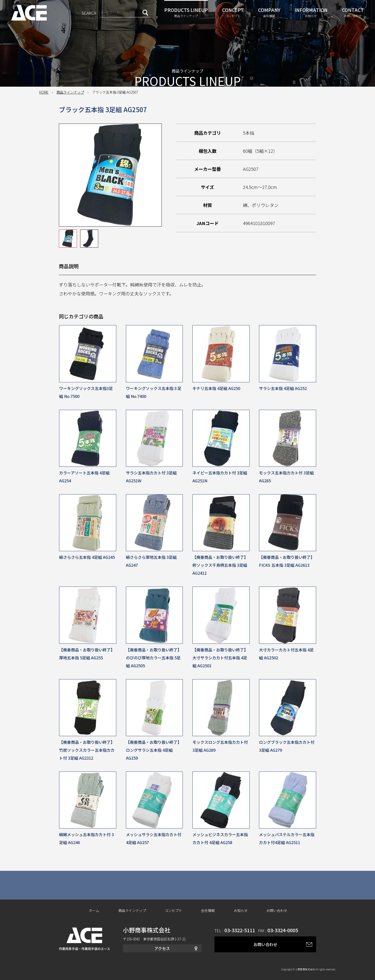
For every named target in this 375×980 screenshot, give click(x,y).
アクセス (162, 948)
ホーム (94, 910)
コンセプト (173, 910)
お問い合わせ (277, 910)
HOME (44, 92)
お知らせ (241, 910)
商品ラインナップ (70, 92)
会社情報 (208, 910)
